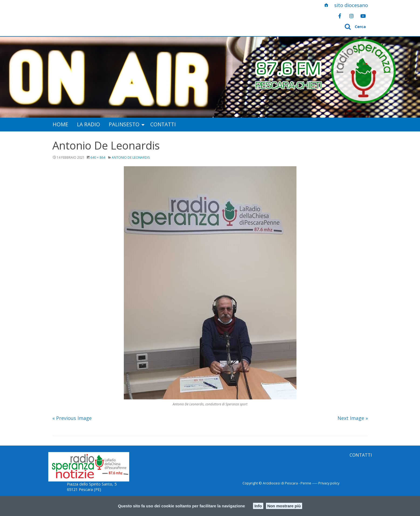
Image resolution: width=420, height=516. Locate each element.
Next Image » (353, 418)
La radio (88, 124)
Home (60, 124)
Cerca (360, 27)
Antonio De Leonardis (131, 157)
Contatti (163, 124)
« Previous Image (72, 418)
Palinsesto (124, 124)
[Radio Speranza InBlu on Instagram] (351, 16)
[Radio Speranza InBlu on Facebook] (340, 16)
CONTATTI (361, 455)
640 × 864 (98, 157)
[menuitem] (60, 125)
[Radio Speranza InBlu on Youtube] (363, 16)
